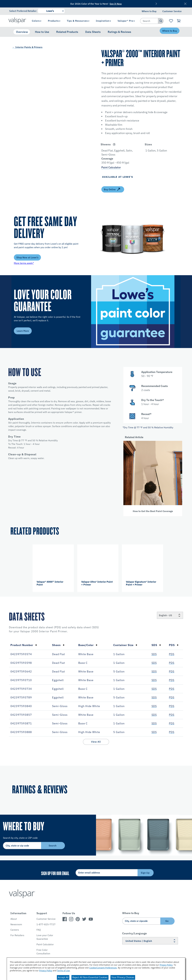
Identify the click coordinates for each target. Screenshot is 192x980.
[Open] (114, 144)
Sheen (58, 645)
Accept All (63, 977)
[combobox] (149, 21)
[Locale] (170, 615)
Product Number (24, 645)
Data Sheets (93, 32)
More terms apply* (24, 263)
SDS (156, 645)
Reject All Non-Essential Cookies (90, 977)
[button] (119, 144)
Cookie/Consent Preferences (103, 968)
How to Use (42, 32)
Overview (22, 32)
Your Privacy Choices (123, 977)
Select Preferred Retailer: (23, 11)
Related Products (67, 32)
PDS (174, 645)
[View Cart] (179, 21)
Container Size (125, 645)
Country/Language (135, 933)
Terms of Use (63, 971)
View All (96, 742)
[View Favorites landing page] (171, 21)
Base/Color (88, 645)
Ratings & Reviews (119, 32)
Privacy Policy (166, 965)
